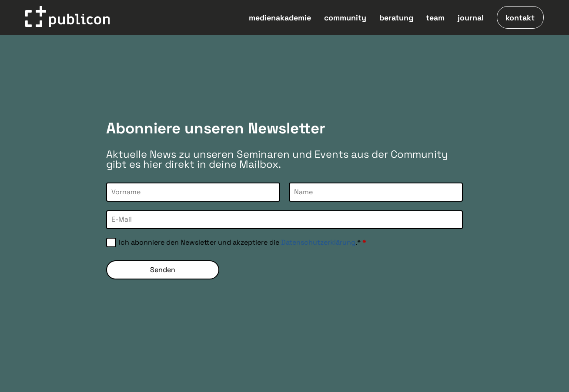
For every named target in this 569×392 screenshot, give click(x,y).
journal (471, 18)
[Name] (376, 192)
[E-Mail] (284, 220)
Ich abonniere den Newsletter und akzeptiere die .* (243, 242)
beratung (396, 18)
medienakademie (280, 18)
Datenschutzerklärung (318, 242)
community (345, 18)
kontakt (520, 18)
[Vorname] (193, 192)
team (435, 18)
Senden (163, 270)
